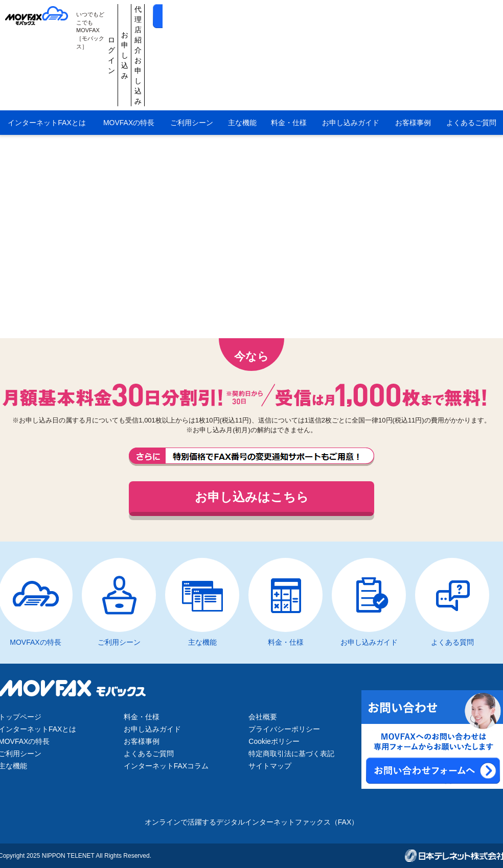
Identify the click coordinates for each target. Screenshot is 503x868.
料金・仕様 (289, 45)
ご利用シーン (192, 45)
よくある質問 (452, 642)
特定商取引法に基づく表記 (291, 754)
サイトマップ (270, 766)
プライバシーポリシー (284, 729)
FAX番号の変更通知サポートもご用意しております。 (252, 457)
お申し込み (301, 16)
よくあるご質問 (149, 754)
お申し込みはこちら (252, 497)
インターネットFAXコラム (166, 766)
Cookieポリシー (274, 741)
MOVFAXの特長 (129, 45)
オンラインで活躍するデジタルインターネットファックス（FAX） (252, 822)
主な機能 (242, 45)
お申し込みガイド (351, 45)
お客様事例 (413, 45)
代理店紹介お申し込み (349, 16)
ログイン (252, 16)
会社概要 (263, 717)
